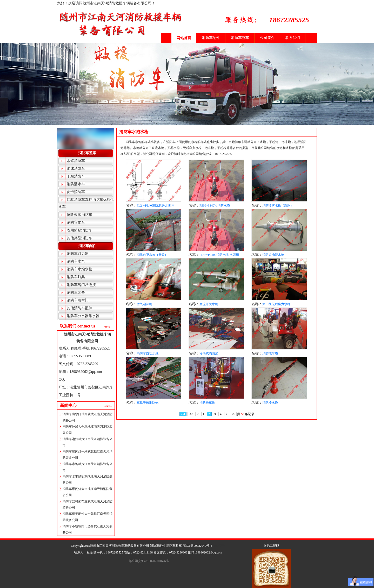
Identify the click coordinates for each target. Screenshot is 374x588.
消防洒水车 (76, 184)
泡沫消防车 (76, 169)
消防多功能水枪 (273, 255)
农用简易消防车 (79, 230)
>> (233, 414)
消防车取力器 (78, 254)
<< (191, 414)
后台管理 (219, 546)
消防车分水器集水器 (83, 316)
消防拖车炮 (270, 353)
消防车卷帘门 (78, 300)
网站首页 (184, 38)
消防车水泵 (76, 261)
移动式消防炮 (209, 353)
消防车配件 (211, 38)
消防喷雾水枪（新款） (278, 206)
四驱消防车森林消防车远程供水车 (86, 203)
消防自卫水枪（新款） (152, 255)
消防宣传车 (76, 223)
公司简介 (267, 38)
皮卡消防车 (76, 192)
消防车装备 (76, 293)
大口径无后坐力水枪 (276, 304)
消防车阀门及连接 (81, 285)
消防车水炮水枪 (79, 269)
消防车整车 (240, 38)
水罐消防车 (76, 161)
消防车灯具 (76, 277)
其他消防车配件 (79, 308)
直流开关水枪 (209, 304)
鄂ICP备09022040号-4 (197, 546)
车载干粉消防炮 (148, 403)
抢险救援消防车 (79, 215)
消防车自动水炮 (148, 353)
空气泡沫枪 (144, 304)
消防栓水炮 (270, 403)
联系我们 (293, 38)
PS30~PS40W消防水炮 (215, 206)
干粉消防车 (76, 176)
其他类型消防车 (79, 238)
